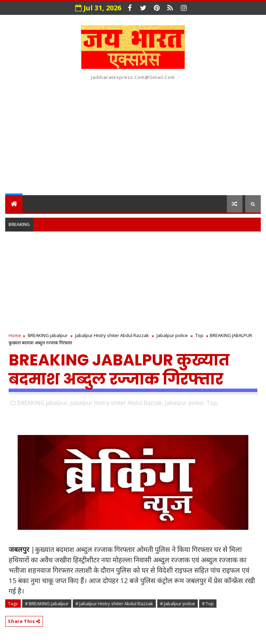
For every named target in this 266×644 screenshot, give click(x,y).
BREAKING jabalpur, (43, 403)
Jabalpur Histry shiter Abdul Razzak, (117, 403)
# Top (208, 604)
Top (199, 335)
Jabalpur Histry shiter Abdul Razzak (112, 335)
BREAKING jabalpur (48, 335)
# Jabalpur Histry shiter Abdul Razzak (114, 604)
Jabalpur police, (185, 403)
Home (15, 335)
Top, (212, 403)
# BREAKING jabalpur (47, 604)
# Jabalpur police (178, 604)
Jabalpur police (172, 335)
